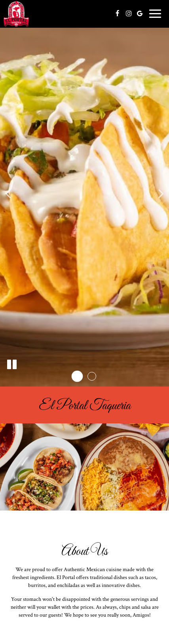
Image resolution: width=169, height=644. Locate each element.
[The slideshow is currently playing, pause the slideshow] (12, 365)
